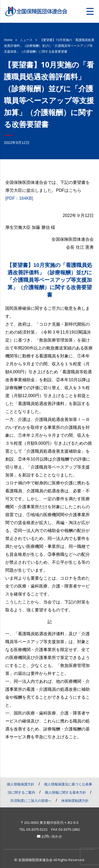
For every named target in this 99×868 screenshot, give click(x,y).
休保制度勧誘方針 (75, 801)
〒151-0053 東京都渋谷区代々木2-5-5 (49, 823)
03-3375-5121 (37, 830)
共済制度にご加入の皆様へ (31, 801)
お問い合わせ (49, 836)
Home (8, 40)
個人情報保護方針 (21, 784)
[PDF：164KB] (19, 198)
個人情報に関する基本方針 (65, 792)
